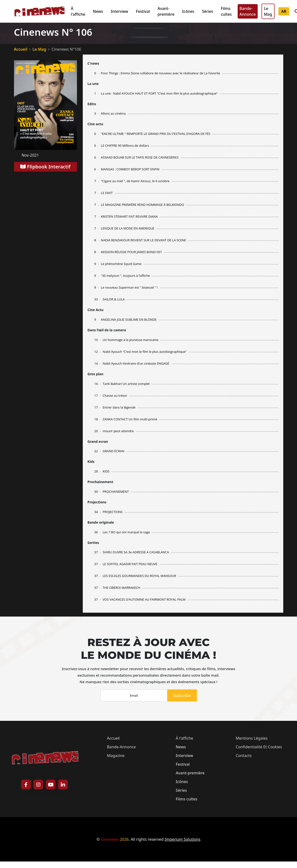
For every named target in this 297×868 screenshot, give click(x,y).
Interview (119, 11)
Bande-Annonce (248, 11)
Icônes (188, 11)
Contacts (244, 756)
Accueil (21, 49)
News (98, 11)
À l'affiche (78, 11)
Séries (207, 11)
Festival (143, 11)
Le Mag (268, 11)
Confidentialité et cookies (259, 747)
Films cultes (226, 11)
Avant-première (166, 11)
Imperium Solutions (183, 839)
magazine (116, 756)
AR (284, 11)
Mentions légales (252, 738)
